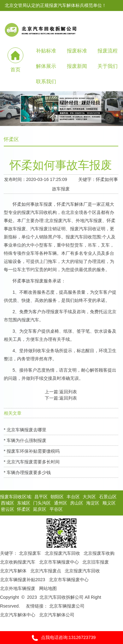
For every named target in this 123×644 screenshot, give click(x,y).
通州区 (61, 503)
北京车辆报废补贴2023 (23, 580)
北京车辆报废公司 (67, 606)
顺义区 (109, 503)
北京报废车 (30, 553)
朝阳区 (57, 497)
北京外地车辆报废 (18, 588)
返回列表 (68, 392)
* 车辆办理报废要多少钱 (27, 472)
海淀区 (93, 503)
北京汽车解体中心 (18, 615)
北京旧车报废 (96, 562)
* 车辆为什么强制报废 (25, 440)
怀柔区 (24, 509)
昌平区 (41, 497)
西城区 (8, 503)
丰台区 (73, 497)
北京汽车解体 (13, 571)
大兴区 (89, 497)
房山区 (77, 503)
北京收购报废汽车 (18, 562)
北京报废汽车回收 (62, 553)
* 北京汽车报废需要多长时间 (32, 462)
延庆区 (40, 509)
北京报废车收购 (99, 553)
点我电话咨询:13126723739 (62, 638)
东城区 (24, 503)
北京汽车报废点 (46, 571)
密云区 (8, 509)
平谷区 (56, 509)
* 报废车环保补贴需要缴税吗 (32, 451)
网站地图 (48, 588)
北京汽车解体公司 (57, 615)
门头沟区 (42, 503)
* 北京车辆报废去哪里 (25, 430)
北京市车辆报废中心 (59, 562)
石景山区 (108, 497)
